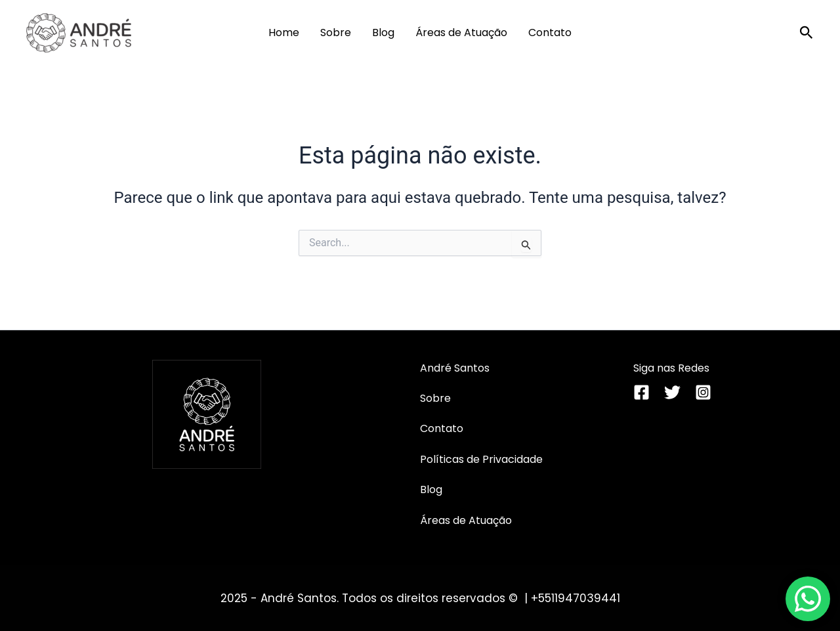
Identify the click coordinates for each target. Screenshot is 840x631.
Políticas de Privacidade (481, 459)
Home (284, 33)
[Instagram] (703, 392)
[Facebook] (641, 392)
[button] (807, 33)
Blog (383, 33)
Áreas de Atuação (461, 33)
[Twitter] (672, 392)
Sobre (336, 33)
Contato (550, 33)
